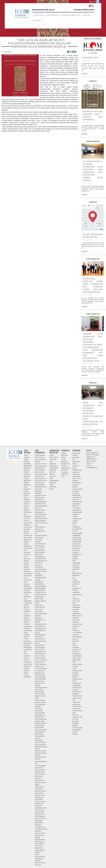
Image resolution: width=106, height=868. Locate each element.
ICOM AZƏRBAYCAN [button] (53, 15)
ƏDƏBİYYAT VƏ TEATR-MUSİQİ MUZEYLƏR (54, 468)
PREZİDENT (38, 852)
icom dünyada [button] (39, 15)
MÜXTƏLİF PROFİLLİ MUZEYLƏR (53, 474)
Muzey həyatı (76, 453)
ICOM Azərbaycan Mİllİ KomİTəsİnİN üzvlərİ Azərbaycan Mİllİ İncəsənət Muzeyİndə (40, 774)
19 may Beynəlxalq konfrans (27, 656)
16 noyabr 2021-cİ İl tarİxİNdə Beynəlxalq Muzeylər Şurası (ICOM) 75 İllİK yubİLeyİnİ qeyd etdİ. (41, 597)
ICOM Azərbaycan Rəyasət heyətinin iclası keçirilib (40, 552)
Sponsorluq (38, 865)
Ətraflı (84, 74)
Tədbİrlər (64, 453)
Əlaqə (91, 2)
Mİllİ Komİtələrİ (28, 466)
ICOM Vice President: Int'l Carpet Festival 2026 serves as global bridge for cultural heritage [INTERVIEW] (28, 669)
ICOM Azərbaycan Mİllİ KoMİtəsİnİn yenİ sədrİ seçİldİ (41, 487)
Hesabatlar (38, 861)
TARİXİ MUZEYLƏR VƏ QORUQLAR (54, 457)
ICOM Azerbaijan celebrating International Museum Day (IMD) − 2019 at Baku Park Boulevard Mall (77, 476)
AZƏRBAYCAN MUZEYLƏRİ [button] (71, 15)
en (95, 2)
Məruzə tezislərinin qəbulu (76, 466)
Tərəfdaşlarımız (39, 859)
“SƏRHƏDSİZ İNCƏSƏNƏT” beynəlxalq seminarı (41, 493)
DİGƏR (51, 489)
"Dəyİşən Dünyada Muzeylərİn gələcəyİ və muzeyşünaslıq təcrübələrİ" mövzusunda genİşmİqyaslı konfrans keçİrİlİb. (40, 707)
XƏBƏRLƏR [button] (37, 20)
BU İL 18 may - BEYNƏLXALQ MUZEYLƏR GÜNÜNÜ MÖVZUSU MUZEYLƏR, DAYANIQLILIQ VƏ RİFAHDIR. (41, 616)
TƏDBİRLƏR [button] (86, 15)
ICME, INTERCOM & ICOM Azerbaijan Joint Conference (40, 546)
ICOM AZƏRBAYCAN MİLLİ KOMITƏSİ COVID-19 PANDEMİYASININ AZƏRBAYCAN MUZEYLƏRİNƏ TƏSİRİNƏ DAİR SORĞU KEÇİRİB (77, 533)
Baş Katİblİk (27, 464)
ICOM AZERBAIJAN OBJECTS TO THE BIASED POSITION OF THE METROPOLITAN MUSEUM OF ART (77, 569)
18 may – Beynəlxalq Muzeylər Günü (28, 641)
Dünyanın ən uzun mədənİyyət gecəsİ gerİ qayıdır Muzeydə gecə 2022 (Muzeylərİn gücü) (77, 637)
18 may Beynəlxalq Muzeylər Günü (65, 462)
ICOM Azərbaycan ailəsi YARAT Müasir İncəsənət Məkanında (41, 559)
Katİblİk (37, 854)
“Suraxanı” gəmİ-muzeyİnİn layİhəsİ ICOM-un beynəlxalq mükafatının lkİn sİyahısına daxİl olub (77, 694)
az (98, 2)
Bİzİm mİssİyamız (40, 856)
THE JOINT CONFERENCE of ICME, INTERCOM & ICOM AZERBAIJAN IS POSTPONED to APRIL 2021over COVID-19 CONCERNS (28, 601)
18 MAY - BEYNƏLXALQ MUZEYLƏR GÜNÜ (40, 605)
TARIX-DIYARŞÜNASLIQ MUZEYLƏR (54, 481)
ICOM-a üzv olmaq (40, 863)
